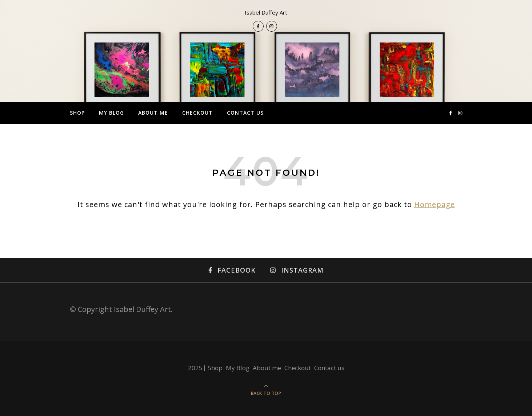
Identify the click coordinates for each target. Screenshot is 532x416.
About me (153, 113)
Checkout (197, 113)
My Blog (111, 113)
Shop (77, 113)
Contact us (245, 113)
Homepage (435, 204)
